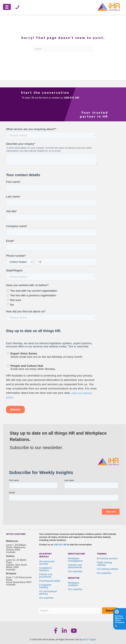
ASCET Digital (89, 639)
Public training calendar (104, 564)
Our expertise (46, 598)
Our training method (107, 569)
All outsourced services (47, 563)
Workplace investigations (75, 560)
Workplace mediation (74, 584)
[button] (110, 611)
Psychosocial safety (50, 581)
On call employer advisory (48, 593)
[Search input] (70, 611)
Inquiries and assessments (75, 566)
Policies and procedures (46, 576)
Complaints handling (45, 586)
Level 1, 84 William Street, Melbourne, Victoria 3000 (16, 547)
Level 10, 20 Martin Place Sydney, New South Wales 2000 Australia (16, 565)
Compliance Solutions (45, 569)
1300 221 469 (60, 545)
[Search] (63, 49)
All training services (107, 558)
